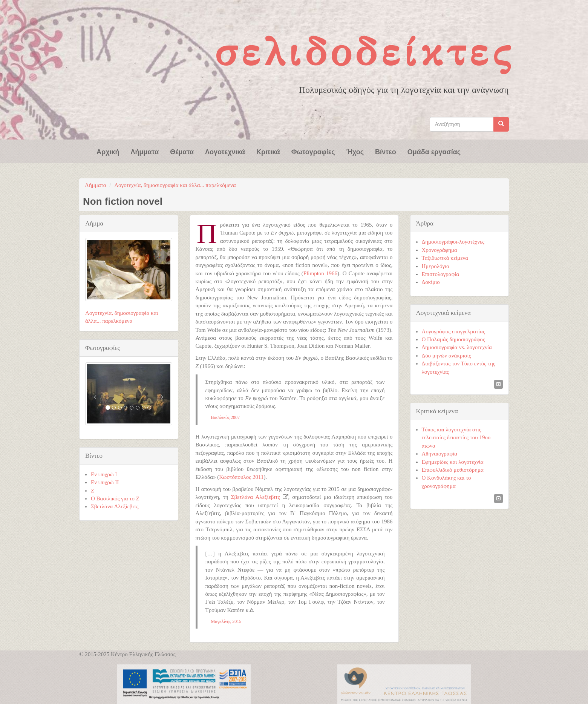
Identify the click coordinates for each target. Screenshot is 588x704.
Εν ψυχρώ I (104, 474)
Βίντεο (386, 151)
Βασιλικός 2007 (225, 417)
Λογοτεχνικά (225, 151)
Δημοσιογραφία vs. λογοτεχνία (457, 347)
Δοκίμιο (431, 282)
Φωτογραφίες (313, 151)
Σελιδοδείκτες (365, 52)
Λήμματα (145, 151)
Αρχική (108, 151)
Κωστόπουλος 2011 (241, 477)
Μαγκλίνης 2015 (226, 621)
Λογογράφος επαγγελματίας (453, 331)
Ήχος (355, 151)
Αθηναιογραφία (440, 454)
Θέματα (182, 151)
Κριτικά (268, 151)
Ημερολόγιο (436, 266)
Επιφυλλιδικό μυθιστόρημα (453, 470)
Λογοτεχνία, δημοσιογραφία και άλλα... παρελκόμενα (175, 185)
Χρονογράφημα (439, 250)
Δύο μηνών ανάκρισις (446, 356)
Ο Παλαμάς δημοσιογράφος (453, 339)
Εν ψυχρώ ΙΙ (105, 482)
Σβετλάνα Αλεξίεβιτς (256, 497)
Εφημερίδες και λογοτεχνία (453, 462)
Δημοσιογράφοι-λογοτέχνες (453, 242)
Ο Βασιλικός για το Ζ (115, 498)
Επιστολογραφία (441, 274)
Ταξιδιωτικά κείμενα (445, 258)
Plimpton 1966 (320, 273)
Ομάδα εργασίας (434, 151)
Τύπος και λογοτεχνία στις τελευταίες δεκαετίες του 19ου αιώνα (456, 438)
